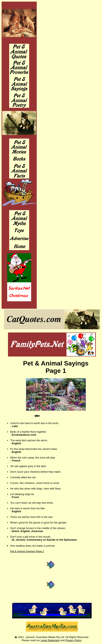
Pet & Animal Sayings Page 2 (27, 551)
